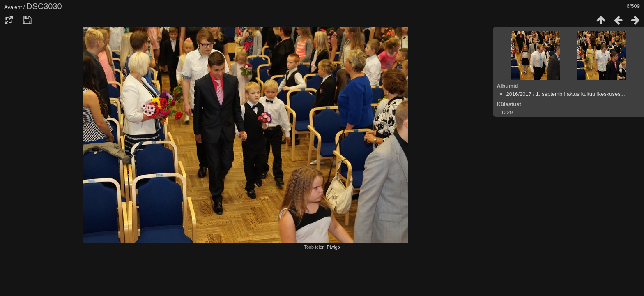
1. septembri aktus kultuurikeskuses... (581, 94)
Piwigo (333, 247)
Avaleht (13, 7)
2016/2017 (519, 94)
